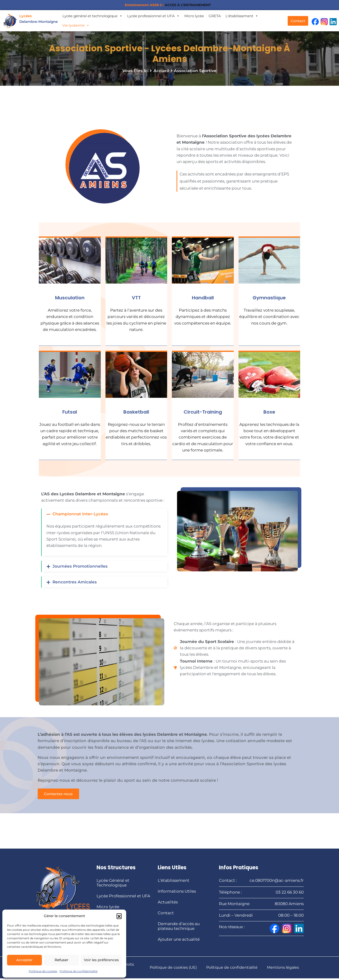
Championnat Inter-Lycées (80, 516)
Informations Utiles (177, 893)
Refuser (61, 960)
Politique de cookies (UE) (173, 969)
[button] (119, 916)
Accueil (161, 72)
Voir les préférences (101, 960)
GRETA (215, 16)
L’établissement (174, 882)
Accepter (24, 960)
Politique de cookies (43, 971)
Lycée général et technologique (92, 16)
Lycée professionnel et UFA (153, 16)
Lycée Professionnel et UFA (123, 898)
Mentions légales (283, 969)
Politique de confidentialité (79, 971)
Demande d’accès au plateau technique (179, 928)
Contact (166, 915)
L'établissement (242, 16)
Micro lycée (194, 16)
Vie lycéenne (76, 25)
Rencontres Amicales (75, 584)
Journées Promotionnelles (80, 568)
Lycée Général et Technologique (113, 885)
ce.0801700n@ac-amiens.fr (277, 882)
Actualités (168, 904)
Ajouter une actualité (179, 941)
